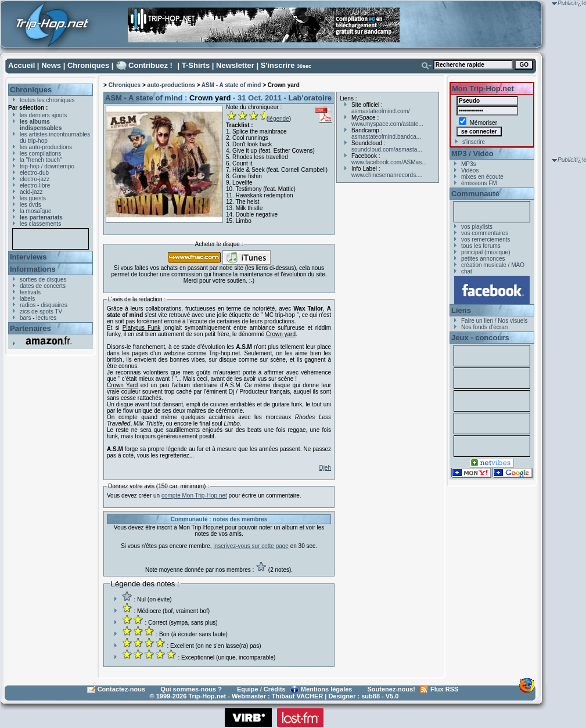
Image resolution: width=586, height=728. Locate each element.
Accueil (21, 65)
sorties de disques (43, 280)
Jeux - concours (480, 338)
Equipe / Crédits (261, 689)
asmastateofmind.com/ (381, 111)
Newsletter (235, 65)
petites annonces (483, 259)
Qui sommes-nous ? (191, 689)
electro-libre (35, 185)
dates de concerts (43, 286)
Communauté (475, 194)
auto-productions (171, 85)
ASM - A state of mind (231, 85)
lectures (46, 318)
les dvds (30, 205)
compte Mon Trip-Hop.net (194, 495)
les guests (33, 198)
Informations (33, 269)
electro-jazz (35, 179)
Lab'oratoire (310, 98)
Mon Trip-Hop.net (483, 89)
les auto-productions (46, 147)
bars (25, 318)
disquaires (54, 305)
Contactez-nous (122, 689)
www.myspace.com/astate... (387, 124)
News (51, 65)
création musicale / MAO (493, 265)
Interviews (28, 257)
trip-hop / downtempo (47, 166)
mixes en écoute (482, 177)
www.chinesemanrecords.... (387, 175)
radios (28, 305)
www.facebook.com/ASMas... (389, 162)
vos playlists (477, 227)
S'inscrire (278, 65)
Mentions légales (327, 689)
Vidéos (470, 170)
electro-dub (34, 173)
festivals (30, 292)
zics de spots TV (41, 311)
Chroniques (88, 65)
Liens (461, 310)
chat (467, 271)
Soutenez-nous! (392, 689)
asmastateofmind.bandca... (386, 137)
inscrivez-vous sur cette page (251, 546)
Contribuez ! (150, 65)
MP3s (469, 164)
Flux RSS (444, 689)
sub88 (371, 696)
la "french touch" (41, 160)
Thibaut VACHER (297, 696)
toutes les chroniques (47, 100)
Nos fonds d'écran (484, 327)
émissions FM (479, 183)
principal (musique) (486, 252)
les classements (40, 224)
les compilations (40, 154)
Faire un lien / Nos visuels (495, 321)
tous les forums (481, 246)
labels (27, 299)
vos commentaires (485, 233)
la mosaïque (35, 211)
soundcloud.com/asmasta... (387, 149)
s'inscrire (474, 142)
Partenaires (30, 328)
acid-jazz (31, 192)
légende (279, 119)
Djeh (325, 468)
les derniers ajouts (43, 115)
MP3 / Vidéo (472, 154)
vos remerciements (486, 239)
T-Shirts (196, 65)
